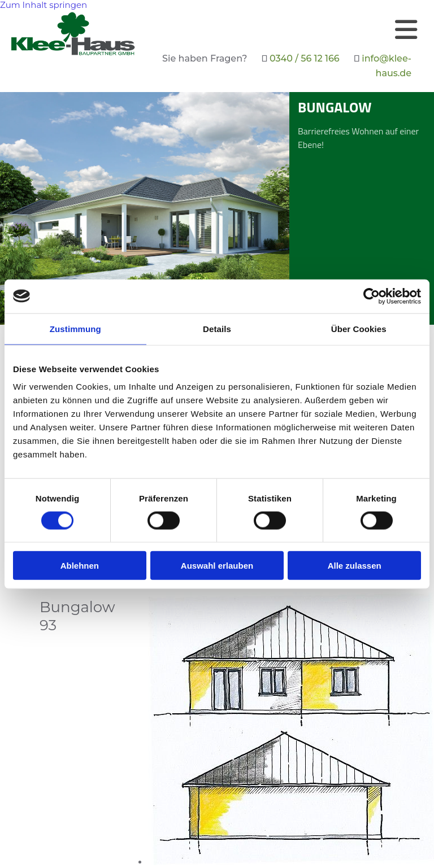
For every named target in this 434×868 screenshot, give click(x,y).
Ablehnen (80, 566)
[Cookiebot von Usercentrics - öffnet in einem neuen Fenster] (372, 296)
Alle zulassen (355, 566)
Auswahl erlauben (217, 566)
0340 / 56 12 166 (305, 58)
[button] (282, 30)
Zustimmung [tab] (75, 328)
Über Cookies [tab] (359, 328)
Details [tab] (217, 328)
